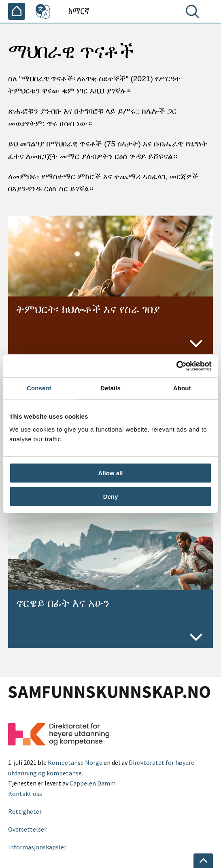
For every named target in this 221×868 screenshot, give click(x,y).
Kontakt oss (25, 794)
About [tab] (182, 388)
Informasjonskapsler (37, 847)
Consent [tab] (39, 388)
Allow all (111, 473)
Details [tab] (110, 388)
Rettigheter (25, 811)
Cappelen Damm (93, 783)
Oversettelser (27, 829)
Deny (111, 496)
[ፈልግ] (194, 13)
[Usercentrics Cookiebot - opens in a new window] (176, 366)
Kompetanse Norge (75, 762)
